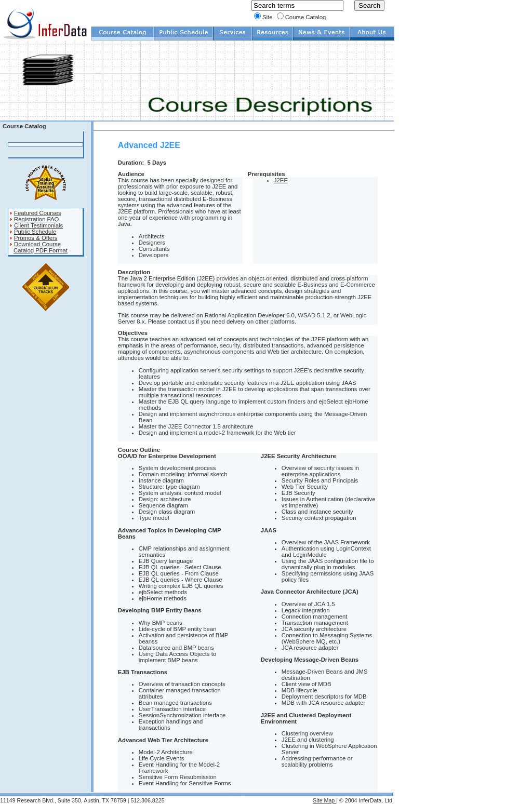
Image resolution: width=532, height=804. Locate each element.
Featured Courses (38, 213)
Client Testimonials (38, 225)
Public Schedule (35, 232)
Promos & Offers (36, 238)
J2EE (281, 180)
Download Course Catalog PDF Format (39, 247)
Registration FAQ (36, 219)
